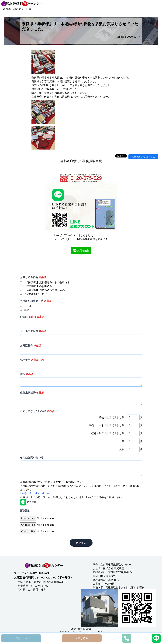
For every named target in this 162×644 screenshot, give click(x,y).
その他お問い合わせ (32, 457)
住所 (27, 374)
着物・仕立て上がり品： (113, 417)
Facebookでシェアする (143, 157)
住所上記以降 (32, 393)
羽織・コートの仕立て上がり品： (108, 425)
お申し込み (82, 638)
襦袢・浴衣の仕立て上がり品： (109, 433)
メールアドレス (33, 331)
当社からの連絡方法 (36, 301)
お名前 (32, 317)
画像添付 (25, 511)
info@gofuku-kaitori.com (35, 493)
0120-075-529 (41, 573)
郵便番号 (33, 360)
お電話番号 (31, 345)
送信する (81, 543)
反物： (123, 449)
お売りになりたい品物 (37, 411)
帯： (124, 441)
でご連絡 (28, 502)
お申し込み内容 (33, 277)
